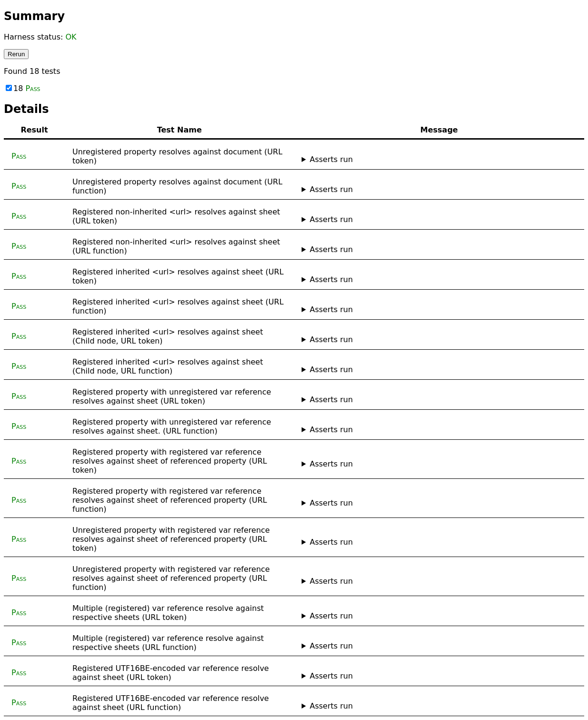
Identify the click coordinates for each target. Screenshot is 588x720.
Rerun (16, 54)
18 (23, 88)
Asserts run (331, 159)
